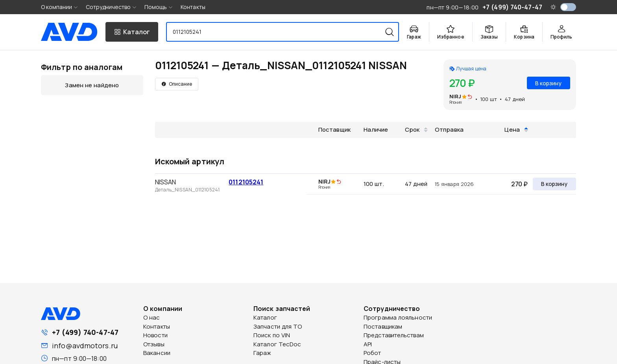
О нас (152, 317)
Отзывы (154, 344)
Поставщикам (383, 326)
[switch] (568, 7)
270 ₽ (519, 184)
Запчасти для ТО (278, 326)
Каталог (265, 317)
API (368, 344)
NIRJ (455, 96)
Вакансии (157, 353)
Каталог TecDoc (277, 344)
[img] (470, 97)
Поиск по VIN (272, 335)
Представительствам (394, 335)
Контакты (193, 7)
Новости (155, 335)
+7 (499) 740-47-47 (85, 332)
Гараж (262, 353)
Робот (372, 353)
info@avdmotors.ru (85, 346)
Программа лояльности (398, 317)
